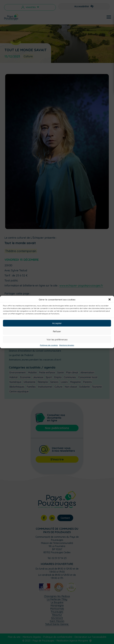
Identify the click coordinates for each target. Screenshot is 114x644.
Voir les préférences (57, 339)
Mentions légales (67, 345)
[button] (110, 299)
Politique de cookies (49, 345)
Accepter (57, 323)
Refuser (57, 331)
